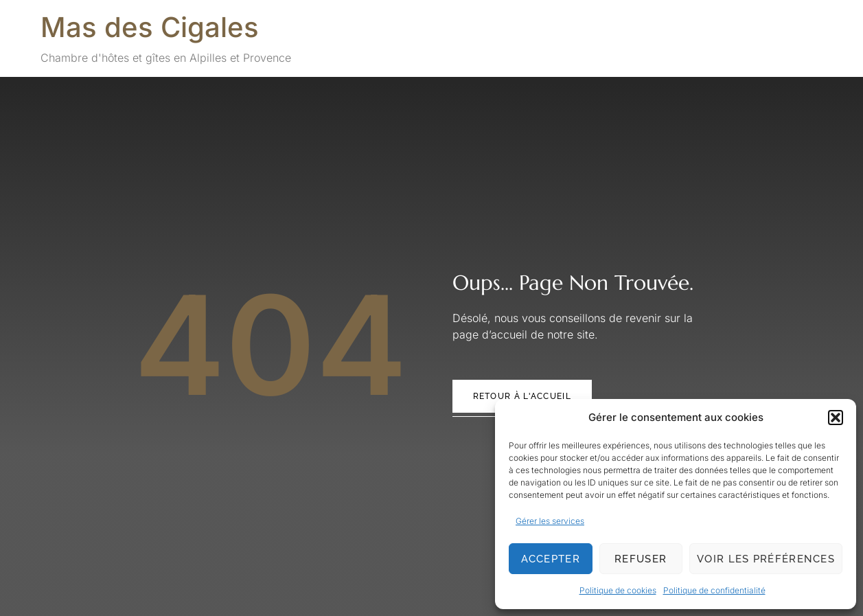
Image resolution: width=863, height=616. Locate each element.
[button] (836, 418)
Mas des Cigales (150, 27)
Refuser (641, 559)
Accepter (551, 559)
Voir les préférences (766, 559)
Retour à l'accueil (522, 396)
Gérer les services (550, 521)
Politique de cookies (618, 590)
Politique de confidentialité (714, 590)
